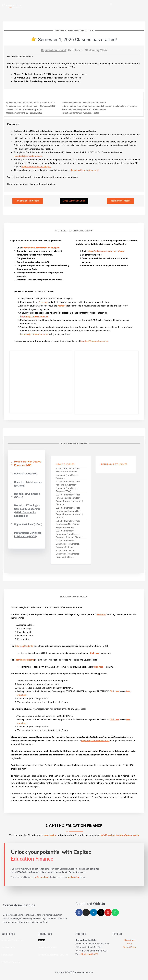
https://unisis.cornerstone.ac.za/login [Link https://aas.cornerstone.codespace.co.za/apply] (106, 252)
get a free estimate (41, 878)
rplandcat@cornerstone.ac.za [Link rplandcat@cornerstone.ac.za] (28, 157)
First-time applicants (24, 661)
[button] (111, 4)
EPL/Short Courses (11, 963)
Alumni (42, 941)
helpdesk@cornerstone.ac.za (85, 171)
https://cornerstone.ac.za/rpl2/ (36, 167)
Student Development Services (53, 955)
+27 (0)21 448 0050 (89, 955)
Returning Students (24, 647)
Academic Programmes (13, 941)
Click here (114, 692)
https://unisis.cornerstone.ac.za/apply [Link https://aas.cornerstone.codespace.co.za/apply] (41, 248)
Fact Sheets (7, 955)
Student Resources (48, 948)
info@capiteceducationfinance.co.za (120, 836)
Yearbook (43, 303)
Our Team (11, 948)
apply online (50, 836)
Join (4, 948)
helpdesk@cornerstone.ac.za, (96, 741)
